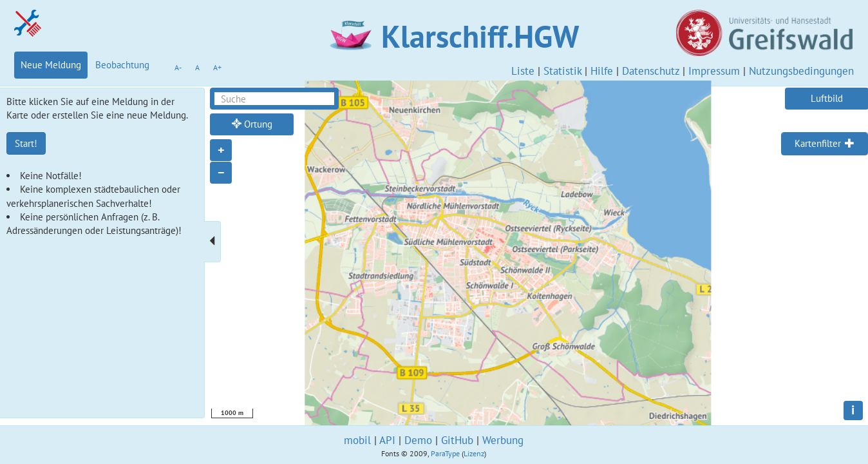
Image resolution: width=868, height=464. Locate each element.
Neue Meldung (51, 65)
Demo (418, 440)
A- (178, 67)
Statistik (562, 71)
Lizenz (474, 453)
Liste (523, 71)
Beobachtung (122, 65)
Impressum (714, 71)
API (387, 440)
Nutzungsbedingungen (801, 71)
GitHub (457, 440)
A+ (217, 67)
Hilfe (602, 71)
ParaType (445, 453)
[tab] (825, 144)
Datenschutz (651, 71)
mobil (357, 440)
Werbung (503, 440)
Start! (26, 143)
